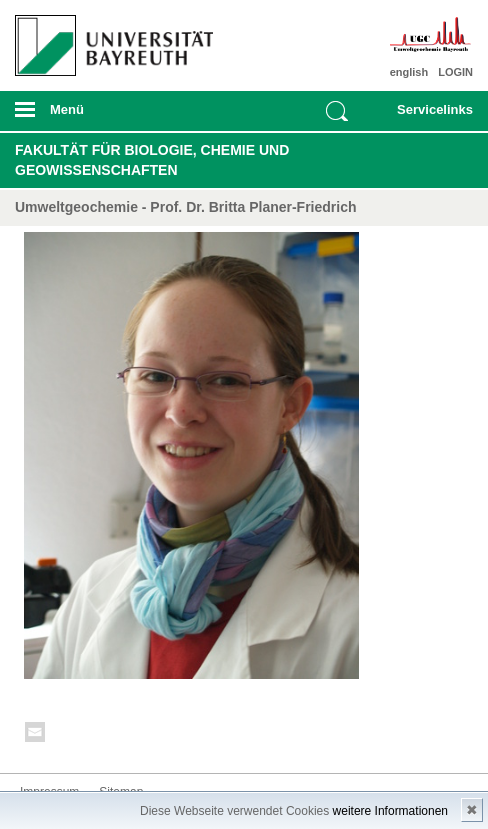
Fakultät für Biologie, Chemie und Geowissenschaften (152, 160)
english (409, 72)
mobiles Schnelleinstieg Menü (428, 116)
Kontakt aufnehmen (36, 735)
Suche (337, 111)
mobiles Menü (107, 116)
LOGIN (455, 72)
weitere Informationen (390, 811)
